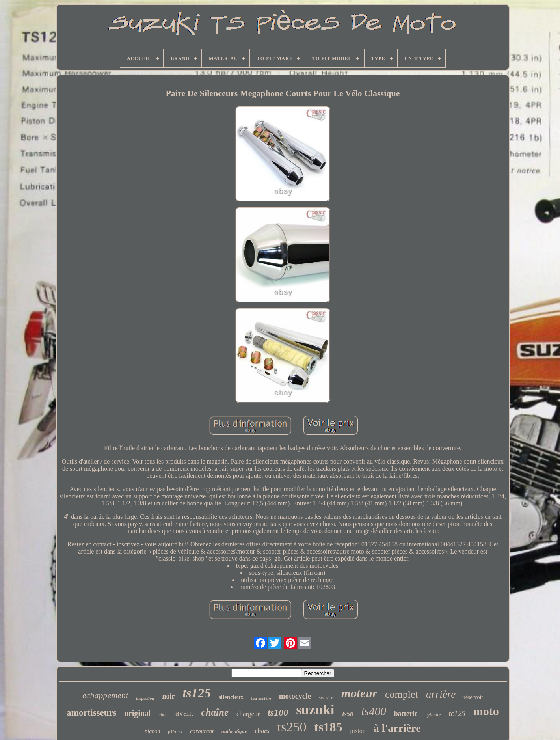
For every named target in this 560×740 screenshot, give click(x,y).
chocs (262, 731)
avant (184, 713)
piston (358, 731)
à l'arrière (397, 728)
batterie (406, 714)
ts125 (197, 693)
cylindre (433, 715)
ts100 (278, 712)
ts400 (374, 711)
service (326, 697)
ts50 (348, 714)
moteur (359, 693)
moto (486, 711)
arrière (441, 694)
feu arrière (261, 698)
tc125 (457, 713)
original (138, 713)
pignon (152, 731)
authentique (234, 731)
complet (402, 694)
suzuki (315, 710)
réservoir (473, 697)
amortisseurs (91, 713)
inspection (145, 698)
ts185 (328, 727)
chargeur (248, 714)
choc (163, 715)
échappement (105, 695)
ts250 (292, 727)
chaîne (215, 712)
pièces (175, 732)
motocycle (295, 696)
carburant (202, 731)
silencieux (231, 697)
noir (168, 696)
